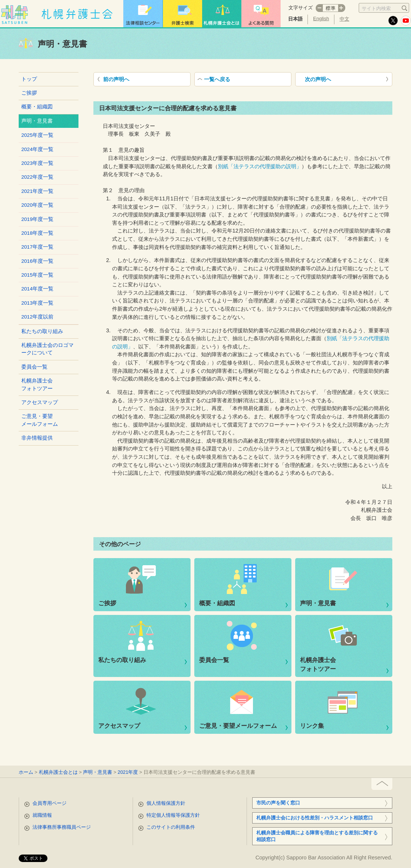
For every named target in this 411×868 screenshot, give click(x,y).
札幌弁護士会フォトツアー (37, 384)
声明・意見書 (318, 603)
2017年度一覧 (37, 247)
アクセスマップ (40, 402)
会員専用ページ (50, 803)
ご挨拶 (29, 93)
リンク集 (312, 726)
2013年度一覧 (37, 303)
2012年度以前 (37, 317)
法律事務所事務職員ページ (62, 827)
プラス (342, 8)
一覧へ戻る (217, 79)
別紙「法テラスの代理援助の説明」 (260, 166)
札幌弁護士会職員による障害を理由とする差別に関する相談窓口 (317, 836)
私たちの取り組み (42, 331)
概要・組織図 (37, 107)
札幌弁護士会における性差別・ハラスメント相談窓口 (315, 818)
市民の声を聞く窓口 (278, 803)
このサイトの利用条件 (171, 827)
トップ (29, 79)
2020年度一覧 (37, 205)
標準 (330, 8)
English (321, 19)
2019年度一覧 (37, 219)
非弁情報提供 (37, 438)
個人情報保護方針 (166, 803)
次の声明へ (318, 79)
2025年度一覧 (37, 135)
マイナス (319, 8)
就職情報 (42, 815)
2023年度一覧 (37, 163)
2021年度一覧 (37, 191)
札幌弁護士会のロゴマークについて (47, 349)
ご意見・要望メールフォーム (40, 420)
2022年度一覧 (37, 177)
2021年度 (128, 772)
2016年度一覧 (37, 261)
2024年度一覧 (37, 149)
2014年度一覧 (37, 289)
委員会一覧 (34, 367)
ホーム (26, 772)
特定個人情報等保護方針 (173, 815)
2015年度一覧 (37, 275)
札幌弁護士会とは (58, 772)
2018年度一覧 (37, 233)
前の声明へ (116, 79)
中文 (344, 19)
